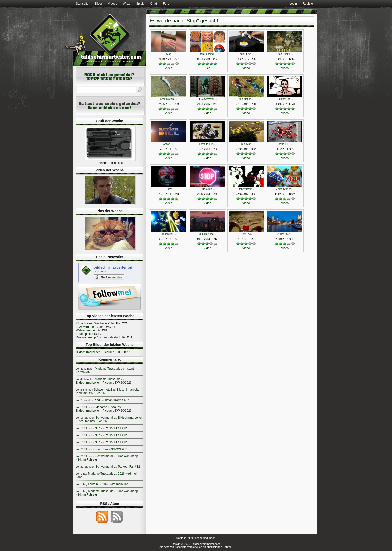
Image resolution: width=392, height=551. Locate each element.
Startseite (82, 4)
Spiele (140, 4)
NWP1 (100, 449)
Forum (168, 4)
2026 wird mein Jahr (89, 327)
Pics (208, 68)
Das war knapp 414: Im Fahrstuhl (98, 337)
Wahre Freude (85, 330)
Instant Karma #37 (117, 400)
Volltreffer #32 (118, 449)
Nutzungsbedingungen (202, 538)
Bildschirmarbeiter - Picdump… (97, 352)
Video (169, 68)
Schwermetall (103, 390)
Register (308, 4)
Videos (112, 4)
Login (293, 4)
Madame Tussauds (108, 369)
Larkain (93, 484)
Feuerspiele (84, 334)
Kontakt (181, 538)
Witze (127, 4)
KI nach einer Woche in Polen (96, 323)
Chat (154, 4)
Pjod (97, 400)
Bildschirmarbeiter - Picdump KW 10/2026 (104, 383)
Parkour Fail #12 (116, 428)
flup (98, 428)
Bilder (98, 4)
